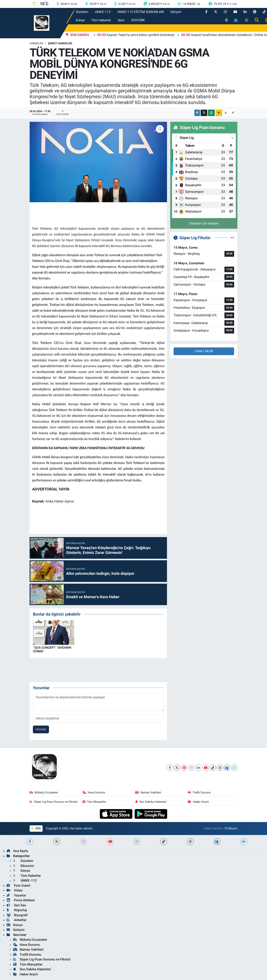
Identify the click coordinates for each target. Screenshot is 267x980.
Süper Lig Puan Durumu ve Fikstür (54, 802)
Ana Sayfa (17, 851)
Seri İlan (16, 905)
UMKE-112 (103, 12)
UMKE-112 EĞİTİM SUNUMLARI (141, 12)
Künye (80, 20)
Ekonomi (24, 866)
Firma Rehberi (21, 900)
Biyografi (17, 915)
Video (15, 890)
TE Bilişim (231, 828)
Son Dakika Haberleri (151, 802)
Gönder (41, 729)
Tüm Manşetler (94, 802)
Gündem (82, 12)
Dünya (22, 871)
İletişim (176, 12)
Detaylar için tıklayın (204, 223)
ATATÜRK (138, 20)
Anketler (17, 920)
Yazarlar (16, 895)
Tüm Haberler (101, 20)
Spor (121, 20)
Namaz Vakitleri (148, 792)
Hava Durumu (94, 792)
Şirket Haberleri (60, 43)
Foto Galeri (18, 885)
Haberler (36, 43)
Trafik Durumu (199, 792)
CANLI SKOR (204, 351)
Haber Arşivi (198, 802)
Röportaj (17, 910)
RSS (36, 828)
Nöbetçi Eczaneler (44, 792)
